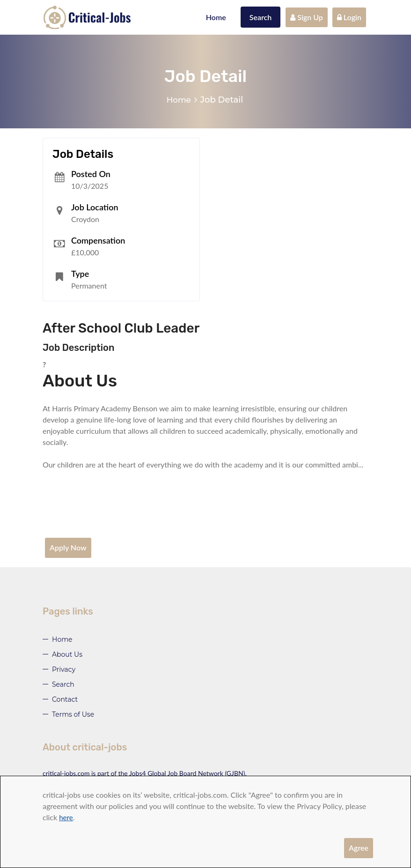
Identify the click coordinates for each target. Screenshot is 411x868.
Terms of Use (73, 714)
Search (261, 17)
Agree (359, 848)
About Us (67, 654)
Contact (65, 699)
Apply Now (68, 547)
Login (349, 17)
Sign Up (307, 17)
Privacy (64, 669)
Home (216, 17)
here (66, 817)
